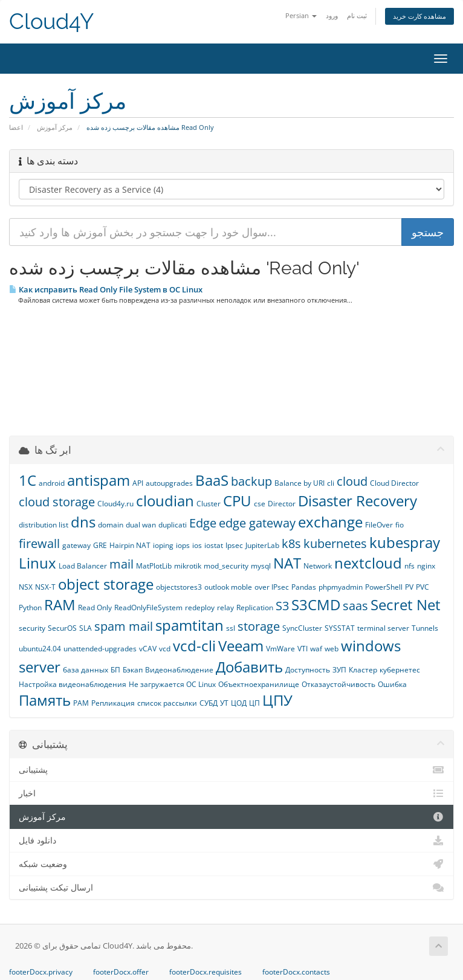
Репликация (113, 703)
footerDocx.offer (121, 972)
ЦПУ (277, 700)
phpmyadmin (341, 587)
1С (28, 480)
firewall (39, 543)
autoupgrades (169, 483)
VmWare (280, 649)
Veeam (241, 646)
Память (45, 700)
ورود (332, 15)
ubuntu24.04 (40, 649)
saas (355, 606)
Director (282, 504)
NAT (287, 563)
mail (121, 564)
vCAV (148, 649)
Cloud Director (394, 483)
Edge (203, 523)
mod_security (226, 566)
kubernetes (335, 543)
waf (316, 649)
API (138, 483)
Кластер (363, 670)
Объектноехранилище (259, 684)
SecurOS (62, 628)
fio (400, 525)
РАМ (81, 703)
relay (225, 608)
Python (30, 608)
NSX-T (45, 587)
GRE (100, 545)
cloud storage (57, 502)
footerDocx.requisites (206, 972)
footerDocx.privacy (41, 972)
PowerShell (384, 587)
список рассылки (167, 703)
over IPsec (272, 587)
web (332, 649)
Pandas (304, 587)
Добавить (249, 667)
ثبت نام (357, 15)
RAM (60, 604)
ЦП (254, 703)
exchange (330, 522)
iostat (214, 545)
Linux (37, 563)
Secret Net (406, 604)
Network (318, 566)
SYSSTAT (340, 628)
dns (83, 522)
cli (331, 483)
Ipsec (234, 545)
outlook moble (228, 587)
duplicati (173, 525)
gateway (76, 545)
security (32, 628)
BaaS (212, 480)
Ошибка (392, 684)
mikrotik (188, 566)
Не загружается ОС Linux (172, 684)
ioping (163, 545)
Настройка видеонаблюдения (73, 684)
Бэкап (133, 670)
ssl (231, 628)
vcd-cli (194, 646)
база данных (86, 670)
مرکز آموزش (55, 127)
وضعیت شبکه (231, 864)
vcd (165, 649)
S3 (282, 606)
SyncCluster (302, 628)
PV (409, 587)
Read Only (95, 608)
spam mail (124, 626)
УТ (224, 703)
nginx (426, 566)
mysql (261, 566)
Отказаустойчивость (338, 684)
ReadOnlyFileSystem (148, 608)
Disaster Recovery (358, 501)
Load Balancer (83, 566)
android (52, 483)
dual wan (141, 525)
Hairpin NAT (130, 545)
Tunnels (425, 628)
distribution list (44, 525)
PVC (423, 587)
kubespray (405, 542)
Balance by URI (299, 483)
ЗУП (339, 670)
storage (259, 626)
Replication (255, 608)
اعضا (16, 127)
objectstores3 (179, 587)
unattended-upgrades (100, 649)
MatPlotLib (154, 566)
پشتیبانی (231, 770)
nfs (410, 566)
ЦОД (239, 703)
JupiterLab (262, 545)
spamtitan (189, 625)
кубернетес (400, 670)
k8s (291, 543)
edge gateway (257, 523)
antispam (99, 480)
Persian (301, 15)
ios (197, 545)
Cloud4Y (51, 21)
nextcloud (368, 563)
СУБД (209, 703)
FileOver (379, 525)
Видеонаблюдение (179, 670)
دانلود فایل (231, 840)
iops (183, 545)
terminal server (383, 628)
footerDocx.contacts (296, 972)
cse (260, 504)
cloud (352, 481)
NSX (26, 587)
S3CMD (316, 604)
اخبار (231, 793)
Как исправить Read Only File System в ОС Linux (106, 289)
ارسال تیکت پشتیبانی (231, 888)
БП (115, 670)
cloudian (165, 501)
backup (251, 481)
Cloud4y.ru (115, 504)
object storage (106, 584)
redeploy (200, 608)
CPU (237, 501)
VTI (303, 649)
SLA (86, 628)
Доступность (308, 670)
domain (111, 525)
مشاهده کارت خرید (419, 16)
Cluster (209, 504)
